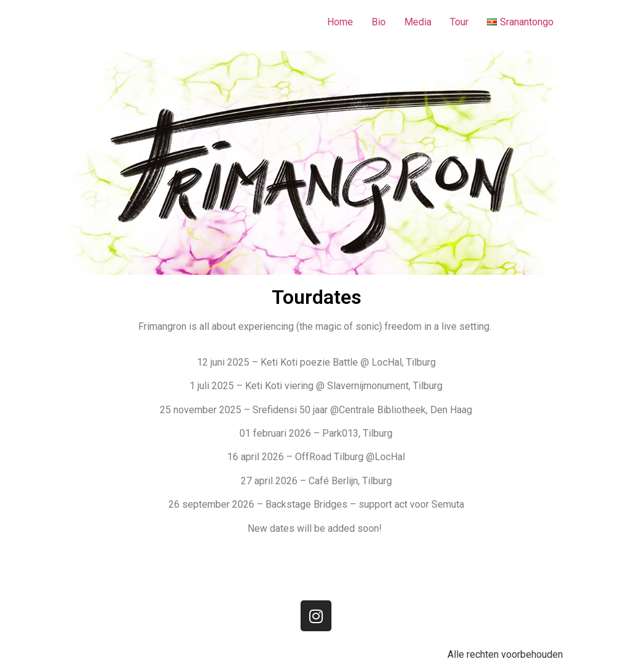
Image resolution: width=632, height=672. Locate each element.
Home (340, 22)
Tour (459, 22)
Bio (379, 22)
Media (418, 22)
